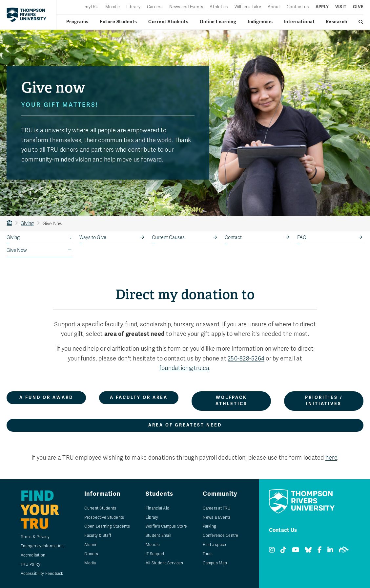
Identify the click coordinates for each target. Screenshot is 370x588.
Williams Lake (248, 7)
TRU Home (9, 223)
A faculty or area (139, 398)
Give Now (17, 250)
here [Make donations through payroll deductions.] (331, 458)
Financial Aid (157, 508)
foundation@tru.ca (184, 368)
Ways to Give (93, 238)
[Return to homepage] (26, 15)
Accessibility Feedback (42, 574)
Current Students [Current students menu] (168, 22)
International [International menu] (299, 22)
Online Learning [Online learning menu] (218, 22)
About (274, 7)
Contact (233, 238)
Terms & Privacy (35, 537)
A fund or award (46, 398)
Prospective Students (104, 517)
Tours (208, 554)
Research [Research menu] (337, 22)
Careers (155, 7)
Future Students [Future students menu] (118, 22)
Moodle (113, 7)
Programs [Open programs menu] (77, 22)
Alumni (91, 545)
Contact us (298, 7)
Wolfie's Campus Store (166, 526)
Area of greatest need (185, 425)
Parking (209, 526)
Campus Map (215, 563)
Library (133, 7)
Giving (27, 223)
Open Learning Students (107, 526)
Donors (91, 554)
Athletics (219, 7)
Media (90, 563)
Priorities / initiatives (324, 401)
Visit (341, 7)
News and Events (186, 7)
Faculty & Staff (98, 535)
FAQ (302, 238)
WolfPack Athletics (231, 401)
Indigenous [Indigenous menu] (260, 22)
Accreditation (33, 555)
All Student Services (164, 563)
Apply (322, 7)
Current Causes (168, 238)
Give (358, 7)
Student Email (158, 535)
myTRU (92, 7)
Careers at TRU (217, 508)
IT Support (155, 554)
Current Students (100, 508)
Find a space (214, 545)
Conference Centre (220, 535)
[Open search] (361, 22)
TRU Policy (31, 564)
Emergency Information (42, 546)
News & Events (217, 517)
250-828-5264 (246, 359)
